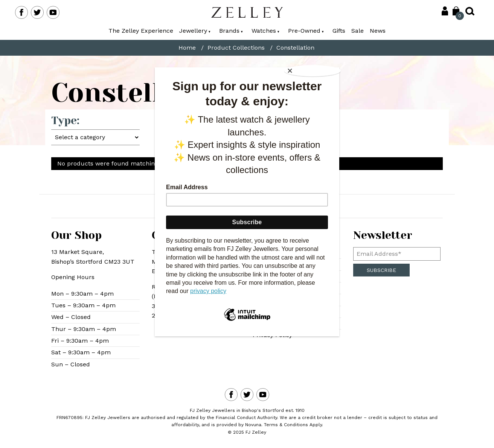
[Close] (315, 69)
